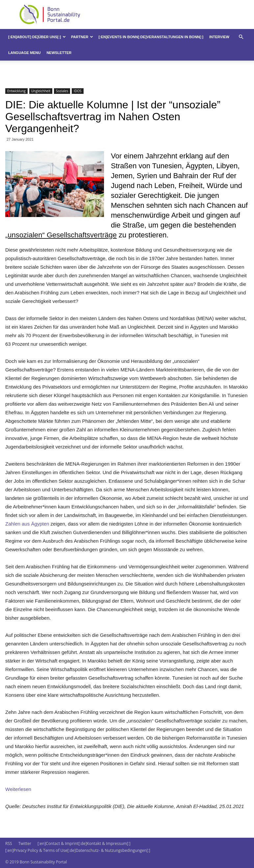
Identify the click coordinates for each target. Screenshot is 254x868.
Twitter (25, 843)
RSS (9, 843)
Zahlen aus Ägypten (27, 524)
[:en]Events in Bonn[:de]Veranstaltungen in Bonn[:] (151, 37)
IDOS (77, 91)
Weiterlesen (18, 789)
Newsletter (59, 53)
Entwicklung (16, 91)
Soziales (62, 91)
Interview (219, 37)
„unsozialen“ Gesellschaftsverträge (61, 235)
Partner (82, 37)
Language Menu (24, 53)
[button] (241, 37)
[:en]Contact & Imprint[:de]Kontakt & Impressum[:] (84, 843)
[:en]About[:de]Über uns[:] (37, 37)
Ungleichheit (41, 91)
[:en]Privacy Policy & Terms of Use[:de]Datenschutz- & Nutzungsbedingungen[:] (78, 850)
